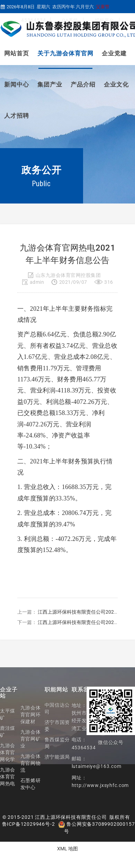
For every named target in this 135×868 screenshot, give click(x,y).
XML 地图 (67, 849)
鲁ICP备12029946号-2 (29, 824)
